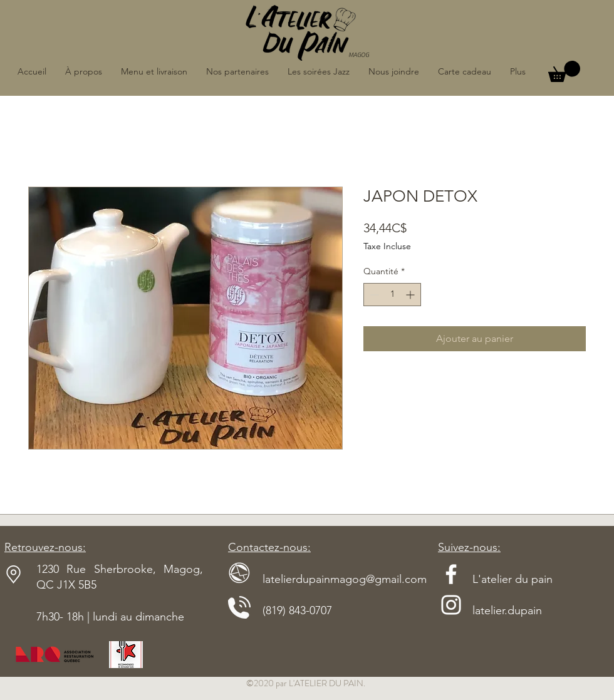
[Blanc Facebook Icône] (451, 574)
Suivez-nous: (469, 547)
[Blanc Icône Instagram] (451, 605)
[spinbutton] (392, 295)
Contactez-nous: (269, 547)
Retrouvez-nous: (45, 547)
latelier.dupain (507, 610)
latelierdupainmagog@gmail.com (327, 579)
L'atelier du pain (495, 579)
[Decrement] (373, 295)
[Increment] (411, 295)
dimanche (160, 617)
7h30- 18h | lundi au (86, 617)
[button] (564, 71)
